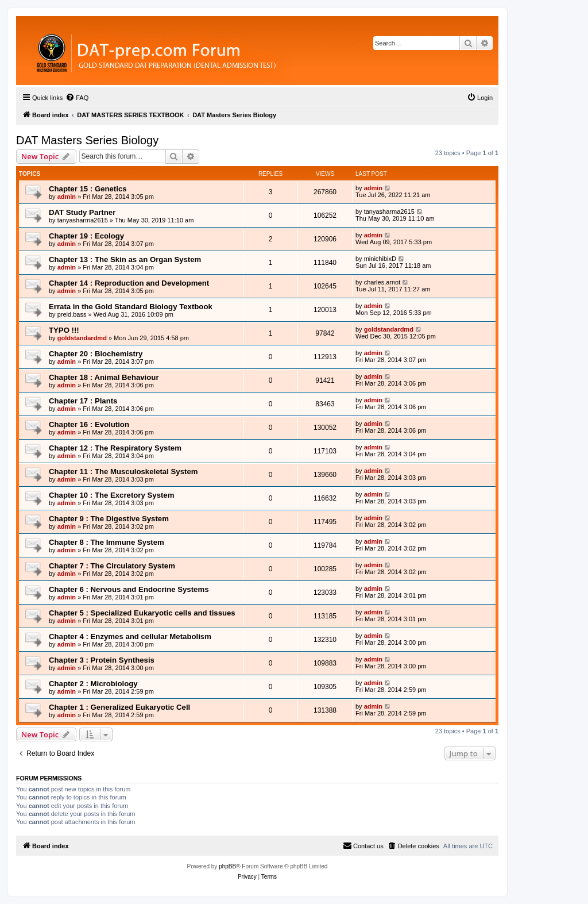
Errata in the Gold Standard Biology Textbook (131, 307)
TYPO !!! (64, 330)
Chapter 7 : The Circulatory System (112, 566)
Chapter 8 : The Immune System (107, 542)
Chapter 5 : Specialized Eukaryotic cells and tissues (142, 613)
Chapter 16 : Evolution (89, 424)
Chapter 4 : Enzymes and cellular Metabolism (130, 636)
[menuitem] (77, 98)
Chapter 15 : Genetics (88, 189)
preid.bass (72, 314)
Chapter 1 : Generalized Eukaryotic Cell (119, 707)
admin (67, 197)
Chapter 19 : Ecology (86, 236)
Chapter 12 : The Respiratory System (115, 448)
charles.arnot (382, 282)
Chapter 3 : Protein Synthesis (102, 660)
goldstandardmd (82, 338)
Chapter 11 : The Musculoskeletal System (123, 472)
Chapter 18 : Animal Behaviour (104, 377)
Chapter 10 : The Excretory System (111, 495)
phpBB (227, 866)
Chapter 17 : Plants (83, 401)
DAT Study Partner (82, 212)
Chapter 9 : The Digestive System (109, 519)
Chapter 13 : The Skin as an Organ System (125, 259)
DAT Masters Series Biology (87, 140)
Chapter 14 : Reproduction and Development (129, 283)
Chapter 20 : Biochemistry (96, 354)
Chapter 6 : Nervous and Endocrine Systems (129, 589)
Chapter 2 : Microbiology (93, 684)
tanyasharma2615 (83, 220)
